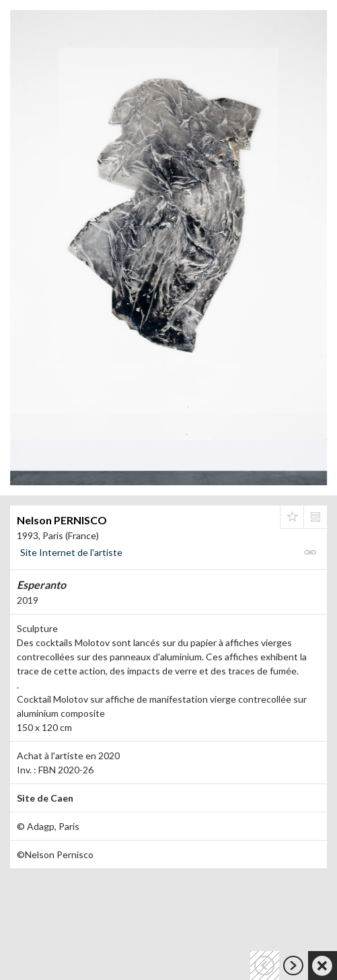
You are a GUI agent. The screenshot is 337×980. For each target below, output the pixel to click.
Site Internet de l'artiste (71, 552)
